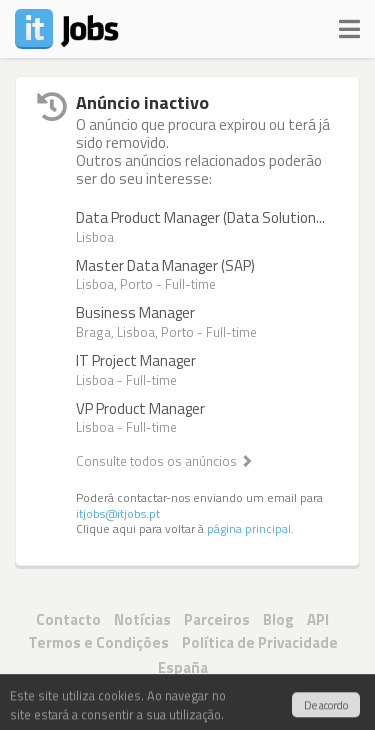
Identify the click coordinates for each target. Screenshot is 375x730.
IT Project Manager (136, 360)
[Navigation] (349, 25)
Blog (278, 619)
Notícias (142, 619)
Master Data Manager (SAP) (165, 265)
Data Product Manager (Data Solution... (200, 217)
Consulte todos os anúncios (164, 461)
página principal (249, 529)
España (183, 667)
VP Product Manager (140, 408)
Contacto (68, 619)
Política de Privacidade (260, 642)
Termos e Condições (98, 642)
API (318, 619)
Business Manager (135, 312)
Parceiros (217, 619)
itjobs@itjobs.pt (118, 514)
